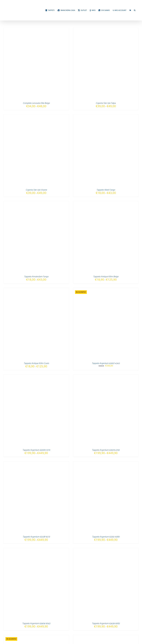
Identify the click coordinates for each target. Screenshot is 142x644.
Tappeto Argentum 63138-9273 (36, 536)
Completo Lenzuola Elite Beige (36, 103)
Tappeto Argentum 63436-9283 (106, 623)
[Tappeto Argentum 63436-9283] (103, 550)
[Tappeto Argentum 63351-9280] (103, 463)
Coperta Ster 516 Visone (36, 190)
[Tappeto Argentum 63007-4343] (103, 289)
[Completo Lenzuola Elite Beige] (34, 29)
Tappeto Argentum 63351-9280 (106, 536)
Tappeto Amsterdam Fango (36, 276)
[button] (135, 10)
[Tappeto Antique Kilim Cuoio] (34, 289)
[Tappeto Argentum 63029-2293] (103, 376)
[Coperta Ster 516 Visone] (34, 116)
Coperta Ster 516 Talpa (106, 103)
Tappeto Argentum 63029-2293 (106, 450)
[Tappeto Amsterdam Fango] (34, 203)
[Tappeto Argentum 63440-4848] (34, 636)
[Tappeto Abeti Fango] (103, 116)
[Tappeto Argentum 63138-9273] (34, 463)
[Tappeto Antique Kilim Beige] (103, 203)
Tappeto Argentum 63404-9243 (36, 623)
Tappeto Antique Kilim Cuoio (36, 363)
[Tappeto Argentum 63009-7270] (34, 376)
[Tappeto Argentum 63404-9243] (34, 550)
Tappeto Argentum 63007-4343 (106, 363)
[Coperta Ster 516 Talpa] (103, 29)
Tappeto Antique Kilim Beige (106, 276)
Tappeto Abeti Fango (106, 190)
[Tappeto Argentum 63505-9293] (103, 636)
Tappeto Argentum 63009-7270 (36, 450)
